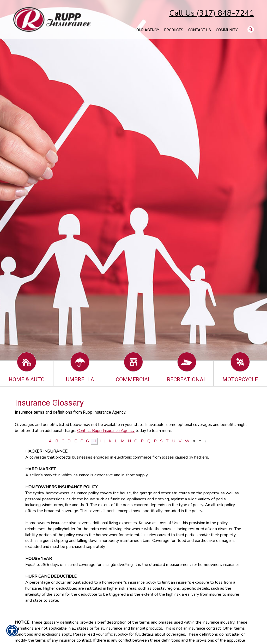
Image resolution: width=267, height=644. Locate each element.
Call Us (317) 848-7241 (212, 13)
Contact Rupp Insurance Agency (106, 431)
